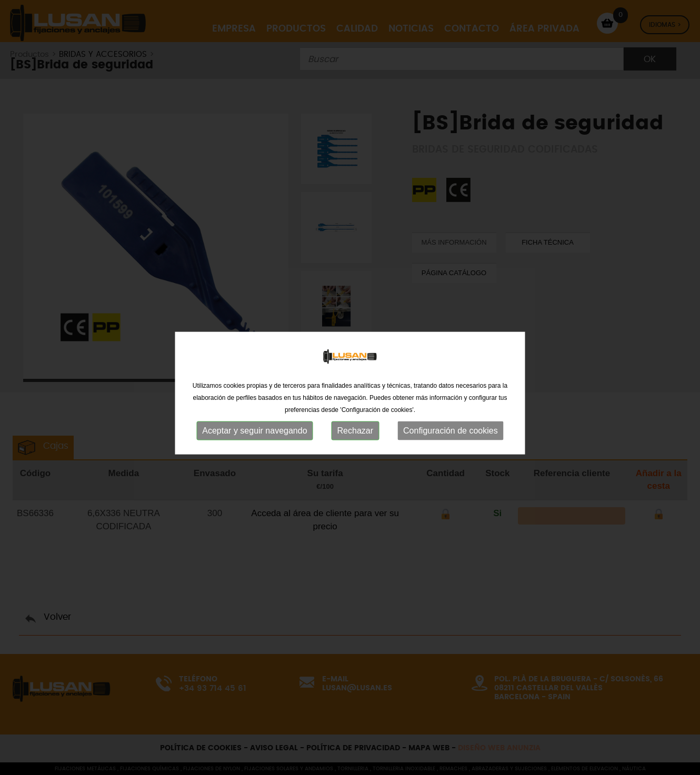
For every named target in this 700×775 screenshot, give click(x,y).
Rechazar (355, 440)
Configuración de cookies (451, 440)
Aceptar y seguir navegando (254, 440)
